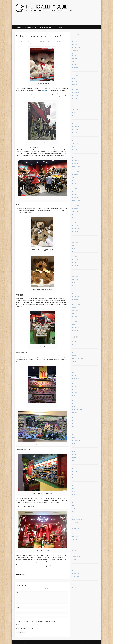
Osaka (74, 491)
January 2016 (75, 231)
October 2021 (76, 50)
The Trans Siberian (77, 548)
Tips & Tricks (59, 27)
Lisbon (74, 449)
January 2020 (75, 95)
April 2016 (75, 223)
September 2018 (76, 141)
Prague (74, 500)
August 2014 (75, 279)
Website (19, 617)
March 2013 (75, 325)
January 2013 (75, 330)
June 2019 (75, 115)
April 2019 (75, 121)
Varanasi (74, 582)
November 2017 (76, 169)
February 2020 (76, 93)
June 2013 (75, 316)
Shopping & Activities (54, 41)
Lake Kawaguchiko (77, 440)
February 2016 (76, 228)
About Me (18, 27)
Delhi (74, 373)
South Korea (75, 531)
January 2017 (75, 197)
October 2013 (76, 308)
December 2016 (76, 200)
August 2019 (75, 110)
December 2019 (76, 98)
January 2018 (75, 163)
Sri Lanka (74, 539)
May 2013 (75, 319)
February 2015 (76, 262)
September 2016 (76, 209)
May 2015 (75, 254)
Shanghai (75, 517)
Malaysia (74, 460)
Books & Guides (76, 353)
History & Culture (76, 398)
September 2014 (76, 277)
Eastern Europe (76, 378)
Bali (73, 344)
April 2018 (75, 155)
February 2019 (76, 127)
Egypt (74, 381)
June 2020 (75, 81)
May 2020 (75, 84)
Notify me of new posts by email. (26, 628)
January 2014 (75, 299)
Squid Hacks (75, 537)
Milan (74, 469)
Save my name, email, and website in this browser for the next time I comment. (37, 621)
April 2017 (75, 189)
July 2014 (74, 282)
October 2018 (76, 138)
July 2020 (74, 78)
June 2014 (75, 285)
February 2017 (76, 194)
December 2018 (76, 132)
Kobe (74, 435)
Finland (74, 389)
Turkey (74, 565)
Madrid (74, 457)
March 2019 (75, 124)
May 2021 (75, 59)
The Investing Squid (77, 545)
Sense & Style (76, 514)
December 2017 (76, 166)
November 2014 (76, 271)
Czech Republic (76, 370)
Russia (74, 505)
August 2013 (75, 313)
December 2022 (76, 39)
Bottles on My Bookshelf (78, 358)
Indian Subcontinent (77, 409)
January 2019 (75, 129)
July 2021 (74, 53)
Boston (74, 356)
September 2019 (76, 107)
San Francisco (76, 508)
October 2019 (76, 104)
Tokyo (74, 554)
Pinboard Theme (87, 642)
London (48, 41)
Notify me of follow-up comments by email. (28, 625)
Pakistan (74, 494)
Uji (73, 571)
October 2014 (76, 274)
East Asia (74, 375)
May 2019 (75, 118)
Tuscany (74, 568)
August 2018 (75, 144)
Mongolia (74, 472)
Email (20, 612)
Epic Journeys (75, 384)
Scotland (74, 511)
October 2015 (76, 240)
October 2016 (76, 206)
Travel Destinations (30, 27)
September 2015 (76, 243)
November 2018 (76, 135)
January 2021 (75, 67)
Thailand (74, 542)
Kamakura (75, 429)
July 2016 (74, 214)
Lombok (74, 452)
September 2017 (76, 175)
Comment (20, 593)
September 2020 (76, 73)
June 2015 (75, 251)
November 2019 (76, 101)
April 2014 (75, 291)
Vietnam (74, 588)
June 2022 (75, 42)
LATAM (74, 446)
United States (75, 579)
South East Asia (76, 528)
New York (75, 486)
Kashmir (74, 432)
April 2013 (75, 322)
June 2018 (75, 149)
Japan (74, 423)
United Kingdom (29, 43)
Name (20, 608)
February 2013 (76, 327)
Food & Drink (75, 392)
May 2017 (75, 186)
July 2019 (74, 112)
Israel (74, 418)
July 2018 (74, 146)
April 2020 (75, 87)
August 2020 (75, 76)
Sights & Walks (76, 522)
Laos (73, 443)
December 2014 (76, 268)
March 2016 (75, 226)
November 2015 (76, 237)
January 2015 (75, 265)
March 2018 (75, 158)
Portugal (74, 497)
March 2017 (75, 192)
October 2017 (76, 172)
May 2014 (75, 288)
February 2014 (76, 296)
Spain (74, 534)
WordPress (96, 642)
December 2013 (76, 302)
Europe (44, 41)
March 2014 (75, 293)
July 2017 (74, 180)
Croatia (74, 367)
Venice (74, 585)
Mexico (74, 463)
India (73, 406)
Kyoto (74, 438)
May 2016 (75, 220)
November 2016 (76, 203)
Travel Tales (75, 562)
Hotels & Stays (76, 404)
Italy (73, 421)
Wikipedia (44, 90)
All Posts (40, 41)
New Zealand (75, 489)
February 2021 (76, 64)
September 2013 (76, 311)
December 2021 (76, 45)
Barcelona (75, 347)
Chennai (74, 361)
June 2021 (75, 56)
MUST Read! (75, 477)
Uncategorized (76, 573)
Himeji (74, 395)
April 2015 (75, 257)
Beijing (74, 350)
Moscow (74, 474)
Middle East (75, 466)
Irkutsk (74, 415)
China (74, 364)
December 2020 (76, 70)
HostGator (75, 401)
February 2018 (76, 161)
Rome (74, 503)
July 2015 (74, 248)
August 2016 (75, 211)
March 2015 (75, 260)
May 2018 (75, 152)
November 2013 (76, 305)
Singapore (75, 525)
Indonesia (75, 412)
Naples (74, 483)
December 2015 (76, 234)
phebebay (21, 41)
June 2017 (75, 183)
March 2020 (75, 90)
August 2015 (75, 245)
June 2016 (75, 217)
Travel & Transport (77, 556)
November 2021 (76, 47)
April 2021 (75, 61)
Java (73, 426)
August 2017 (75, 177)
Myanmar (75, 480)
